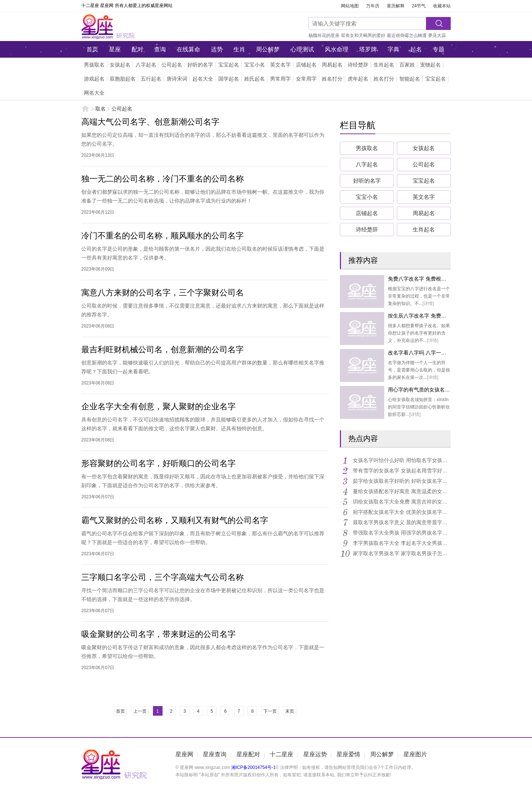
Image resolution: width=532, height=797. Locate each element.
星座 (115, 49)
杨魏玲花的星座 (324, 35)
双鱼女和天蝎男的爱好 (363, 35)
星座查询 (215, 754)
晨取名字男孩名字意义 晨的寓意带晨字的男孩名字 (402, 522)
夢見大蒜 (437, 35)
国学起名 (229, 79)
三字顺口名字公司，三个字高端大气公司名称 (163, 577)
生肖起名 (384, 65)
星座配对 (248, 754)
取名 (100, 109)
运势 (217, 49)
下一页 (270, 711)
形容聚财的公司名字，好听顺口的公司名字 (158, 463)
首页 (92, 49)
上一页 (140, 711)
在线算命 (188, 49)
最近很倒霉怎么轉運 (407, 35)
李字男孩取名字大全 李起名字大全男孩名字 (402, 543)
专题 (439, 49)
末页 (290, 711)
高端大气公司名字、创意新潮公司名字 (150, 122)
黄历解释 (396, 6)
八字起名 (146, 65)
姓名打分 (332, 79)
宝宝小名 (255, 65)
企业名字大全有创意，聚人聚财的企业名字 (158, 406)
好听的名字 (200, 65)
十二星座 (282, 754)
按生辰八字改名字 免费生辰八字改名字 (433, 316)
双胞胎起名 (123, 79)
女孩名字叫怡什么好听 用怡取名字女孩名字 (402, 460)
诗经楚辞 (358, 65)
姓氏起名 (255, 79)
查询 (160, 49)
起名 (416, 49)
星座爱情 (348, 754)
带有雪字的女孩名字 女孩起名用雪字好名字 (402, 471)
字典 (393, 49)
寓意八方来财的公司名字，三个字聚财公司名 (163, 293)
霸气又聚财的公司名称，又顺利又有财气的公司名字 (175, 520)
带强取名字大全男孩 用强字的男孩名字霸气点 (402, 533)
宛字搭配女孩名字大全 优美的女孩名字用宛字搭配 (402, 512)
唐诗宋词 (177, 79)
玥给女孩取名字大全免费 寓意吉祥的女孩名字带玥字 (402, 502)
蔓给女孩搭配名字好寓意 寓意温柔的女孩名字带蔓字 (402, 491)
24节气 (419, 6)
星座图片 (415, 754)
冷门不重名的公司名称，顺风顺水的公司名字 (163, 236)
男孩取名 (94, 65)
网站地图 (350, 6)
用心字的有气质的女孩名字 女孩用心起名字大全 (443, 390)
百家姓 (407, 65)
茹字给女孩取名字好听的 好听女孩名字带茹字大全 (402, 481)
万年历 (373, 6)
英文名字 (280, 65)
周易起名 (332, 65)
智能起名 (410, 79)
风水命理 (337, 49)
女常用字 (306, 79)
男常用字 (280, 79)
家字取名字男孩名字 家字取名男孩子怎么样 (402, 553)
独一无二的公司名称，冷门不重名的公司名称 (163, 179)
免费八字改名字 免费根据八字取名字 (430, 279)
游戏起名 (94, 79)
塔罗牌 (368, 49)
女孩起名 (120, 65)
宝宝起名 (229, 65)
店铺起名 (306, 65)
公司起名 (172, 65)
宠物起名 (430, 65)
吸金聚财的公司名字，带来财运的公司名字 (158, 634)
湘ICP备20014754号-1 (253, 767)
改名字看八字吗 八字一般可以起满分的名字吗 (440, 353)
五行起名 (151, 79)
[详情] (428, 303)
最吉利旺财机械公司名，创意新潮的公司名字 (163, 350)
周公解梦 (268, 49)
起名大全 (203, 79)
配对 (137, 49)
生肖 (239, 49)
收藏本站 (442, 6)
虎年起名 (358, 79)
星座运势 (315, 754)
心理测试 (302, 49)
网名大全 (94, 93)
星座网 (131, 27)
